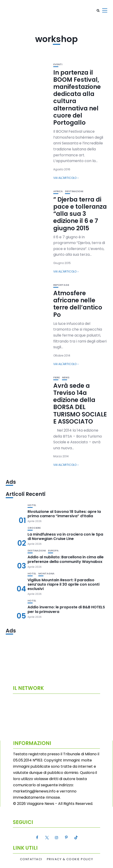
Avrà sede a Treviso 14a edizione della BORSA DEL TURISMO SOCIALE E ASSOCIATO (80, 404)
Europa (53, 551)
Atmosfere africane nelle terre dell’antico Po (78, 304)
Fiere (56, 378)
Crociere (34, 528)
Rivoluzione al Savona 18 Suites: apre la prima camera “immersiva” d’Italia (64, 514)
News (66, 378)
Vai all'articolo (65, 178)
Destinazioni (74, 191)
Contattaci (31, 859)
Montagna (46, 574)
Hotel (32, 505)
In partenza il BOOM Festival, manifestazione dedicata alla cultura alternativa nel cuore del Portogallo (77, 98)
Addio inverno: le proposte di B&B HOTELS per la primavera (66, 609)
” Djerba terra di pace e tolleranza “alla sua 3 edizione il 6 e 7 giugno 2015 (80, 214)
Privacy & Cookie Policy (70, 859)
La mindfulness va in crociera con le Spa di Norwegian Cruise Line (65, 537)
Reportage (61, 285)
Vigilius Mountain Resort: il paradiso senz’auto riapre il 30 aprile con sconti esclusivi (64, 584)
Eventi (58, 64)
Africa (58, 191)
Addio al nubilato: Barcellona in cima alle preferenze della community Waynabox (66, 559)
